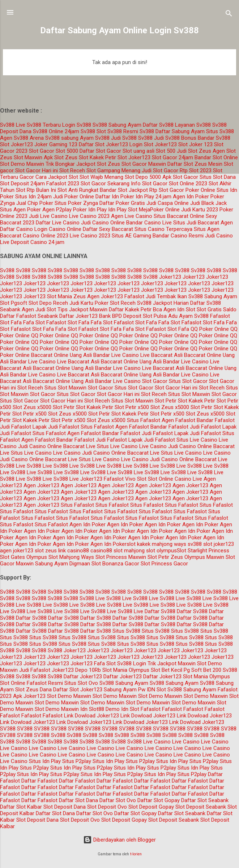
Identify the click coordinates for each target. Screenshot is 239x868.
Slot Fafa (11, 323)
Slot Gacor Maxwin (144, 164)
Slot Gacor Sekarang (105, 184)
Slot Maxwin (28, 157)
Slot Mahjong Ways (71, 557)
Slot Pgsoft (14, 303)
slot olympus (161, 551)
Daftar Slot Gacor (100, 151)
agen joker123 (17, 551)
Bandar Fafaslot (216, 420)
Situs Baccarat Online (179, 216)
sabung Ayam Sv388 (85, 138)
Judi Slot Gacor (160, 170)
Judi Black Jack (208, 203)
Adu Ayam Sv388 (188, 316)
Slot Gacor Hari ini (37, 170)
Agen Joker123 (105, 296)
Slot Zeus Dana (33, 690)
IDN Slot (156, 690)
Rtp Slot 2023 (196, 170)
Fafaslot (134, 296)
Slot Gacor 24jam (172, 157)
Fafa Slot (34, 323)
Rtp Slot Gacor (167, 190)
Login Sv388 (77, 125)
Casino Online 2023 (46, 236)
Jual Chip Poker (35, 203)
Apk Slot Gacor (180, 177)
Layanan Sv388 (193, 125)
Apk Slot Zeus (61, 157)
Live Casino (153, 446)
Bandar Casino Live (149, 223)
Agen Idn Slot (179, 309)
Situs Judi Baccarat (196, 223)
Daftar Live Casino (58, 223)
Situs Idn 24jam (33, 197)
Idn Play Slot (123, 210)
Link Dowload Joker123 (91, 716)
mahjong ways (169, 544)
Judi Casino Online (103, 223)
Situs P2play (77, 761)
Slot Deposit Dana (65, 807)
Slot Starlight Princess (203, 551)
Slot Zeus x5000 (32, 407)
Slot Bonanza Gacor (115, 564)
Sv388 (147, 131)
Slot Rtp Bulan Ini (36, 190)
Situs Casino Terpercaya (163, 229)
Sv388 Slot (93, 131)
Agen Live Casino (132, 216)
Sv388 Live (13, 125)
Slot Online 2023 (188, 184)
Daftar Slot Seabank (205, 800)
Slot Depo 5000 (143, 177)
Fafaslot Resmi (45, 683)
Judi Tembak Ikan (166, 296)
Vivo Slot (136, 479)
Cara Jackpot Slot (57, 177)
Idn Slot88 (92, 709)
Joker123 (170, 277)
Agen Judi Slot (39, 309)
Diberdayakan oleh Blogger (119, 840)
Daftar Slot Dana (78, 800)
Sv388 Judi (151, 138)
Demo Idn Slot (122, 709)
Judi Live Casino (48, 216)
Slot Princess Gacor (164, 564)
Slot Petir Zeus (165, 557)
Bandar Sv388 (214, 138)
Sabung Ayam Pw (125, 690)
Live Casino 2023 (89, 216)
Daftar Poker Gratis (122, 203)
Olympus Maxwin (204, 557)
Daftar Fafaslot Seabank (29, 316)
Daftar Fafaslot (39, 781)
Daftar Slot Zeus (187, 164)
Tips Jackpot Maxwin (82, 309)
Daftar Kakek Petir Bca (135, 309)
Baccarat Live (79, 446)
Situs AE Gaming (131, 236)
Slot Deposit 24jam (22, 184)
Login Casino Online (58, 229)
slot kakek (138, 544)
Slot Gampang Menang (113, 170)
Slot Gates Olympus (24, 557)
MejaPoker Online (159, 210)
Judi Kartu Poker (89, 303)
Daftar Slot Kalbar (21, 807)
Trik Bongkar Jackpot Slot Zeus (83, 164)
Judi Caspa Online (168, 203)
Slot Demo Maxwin (22, 164)
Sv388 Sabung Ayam (117, 125)
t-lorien (136, 854)
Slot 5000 (67, 151)
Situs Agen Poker (20, 210)
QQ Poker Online (210, 329)
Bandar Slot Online (216, 157)
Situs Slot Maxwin (65, 388)
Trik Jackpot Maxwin (172, 663)
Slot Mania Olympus (126, 670)
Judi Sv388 (124, 138)
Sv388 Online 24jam (56, 131)
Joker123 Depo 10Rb (76, 670)
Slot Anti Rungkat (78, 190)
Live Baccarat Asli (161, 355)
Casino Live (188, 479)
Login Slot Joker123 (153, 144)
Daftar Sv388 (158, 125)
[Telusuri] (229, 15)
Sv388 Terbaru (44, 125)
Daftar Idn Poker (115, 197)
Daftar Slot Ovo (118, 800)
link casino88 (74, 551)
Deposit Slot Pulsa (145, 316)
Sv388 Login (132, 663)
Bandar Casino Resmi (178, 236)
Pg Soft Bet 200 (202, 670)
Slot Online (161, 479)
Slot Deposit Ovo (107, 807)
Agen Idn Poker (191, 197)
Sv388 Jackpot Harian (163, 303)
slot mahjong (129, 551)
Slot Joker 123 (195, 144)
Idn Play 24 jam (153, 197)
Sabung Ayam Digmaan (63, 564)
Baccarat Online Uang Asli (61, 355)
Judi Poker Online (74, 197)
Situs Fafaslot (144, 420)
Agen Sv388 (14, 138)
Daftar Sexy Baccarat (108, 229)
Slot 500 (166, 151)
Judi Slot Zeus (194, 151)
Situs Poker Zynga (76, 203)
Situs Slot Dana (218, 177)
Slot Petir (166, 401)
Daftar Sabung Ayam (180, 131)
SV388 (8, 729)
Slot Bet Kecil (167, 670)
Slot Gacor (42, 151)
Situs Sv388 (220, 131)
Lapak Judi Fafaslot (56, 427)
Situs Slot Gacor (188, 381)
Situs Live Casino (197, 440)
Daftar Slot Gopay (159, 800)
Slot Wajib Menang (101, 177)
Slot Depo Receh (48, 303)
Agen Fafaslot (178, 420)
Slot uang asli (138, 151)
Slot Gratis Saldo (217, 309)
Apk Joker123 (29, 696)
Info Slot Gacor (149, 184)
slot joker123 (219, 544)
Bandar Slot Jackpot (124, 190)
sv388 (195, 544)
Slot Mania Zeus (66, 296)
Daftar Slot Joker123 (103, 144)
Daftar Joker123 (83, 677)
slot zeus (46, 551)
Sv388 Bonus (181, 138)
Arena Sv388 (45, 138)
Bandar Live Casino (116, 355)
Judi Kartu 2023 (200, 210)
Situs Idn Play (45, 761)
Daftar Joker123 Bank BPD (91, 316)
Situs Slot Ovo (81, 683)
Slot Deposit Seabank (201, 807)
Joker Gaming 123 (56, 144)
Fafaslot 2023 (63, 184)
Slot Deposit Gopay (151, 807)
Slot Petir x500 (132, 407)
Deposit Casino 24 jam (38, 242)
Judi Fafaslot (16, 427)
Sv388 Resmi (123, 131)
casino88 (101, 551)
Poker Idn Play (90, 210)
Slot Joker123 (16, 144)
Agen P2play (57, 210)
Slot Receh (72, 170)
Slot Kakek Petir (97, 157)
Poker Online (200, 190)
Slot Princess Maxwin (121, 557)
